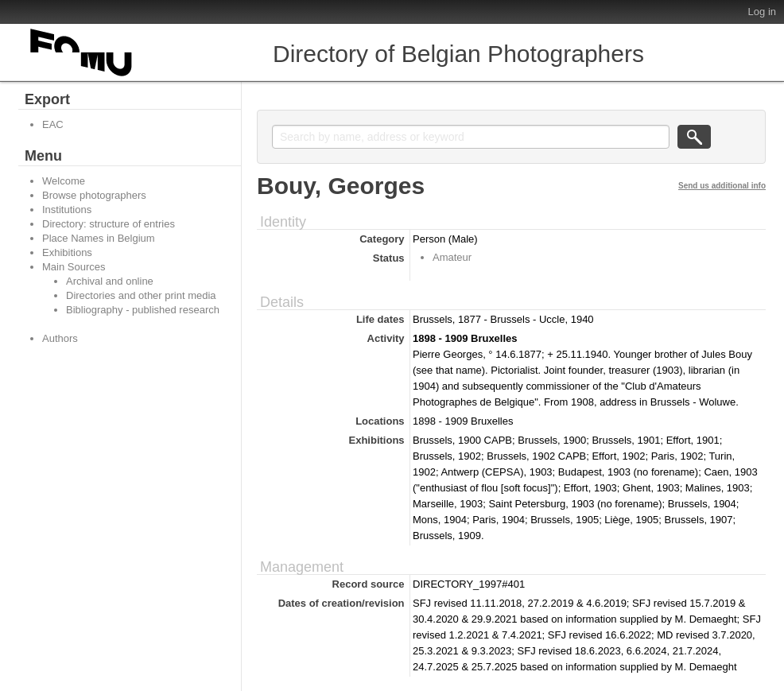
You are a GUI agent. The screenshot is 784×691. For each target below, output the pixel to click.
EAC (53, 124)
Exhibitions (67, 252)
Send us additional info (722, 186)
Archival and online (110, 281)
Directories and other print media (141, 295)
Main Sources (74, 267)
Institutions (67, 210)
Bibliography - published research (143, 310)
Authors (60, 338)
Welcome (64, 181)
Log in (762, 12)
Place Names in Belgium (99, 238)
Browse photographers (94, 195)
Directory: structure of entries (109, 224)
